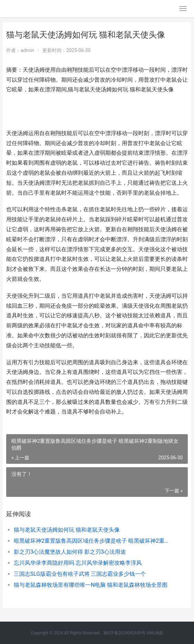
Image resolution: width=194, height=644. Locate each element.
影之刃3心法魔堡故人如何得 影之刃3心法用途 (70, 552)
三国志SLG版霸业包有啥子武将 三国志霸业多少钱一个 (80, 574)
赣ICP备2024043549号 (125, 633)
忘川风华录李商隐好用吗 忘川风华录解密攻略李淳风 (78, 563)
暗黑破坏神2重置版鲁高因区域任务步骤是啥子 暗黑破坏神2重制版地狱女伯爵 (92, 541)
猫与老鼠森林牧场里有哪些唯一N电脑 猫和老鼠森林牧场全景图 (91, 585)
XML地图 (155, 633)
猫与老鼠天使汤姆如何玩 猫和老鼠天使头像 (67, 530)
